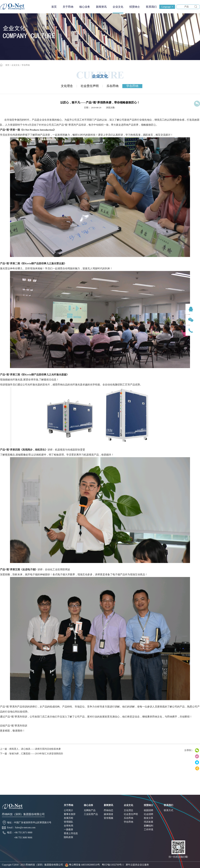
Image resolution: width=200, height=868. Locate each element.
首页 (54, 7)
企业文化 (15, 65)
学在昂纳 (26, 65)
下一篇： (31, 754)
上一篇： (30, 749)
